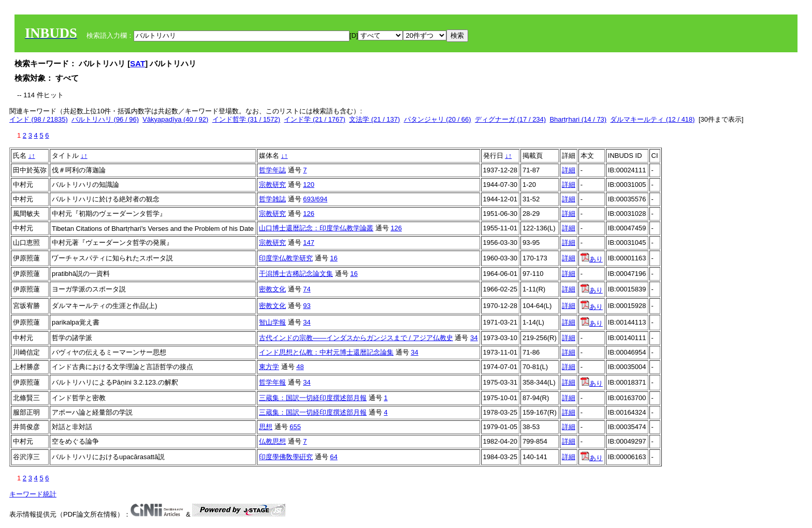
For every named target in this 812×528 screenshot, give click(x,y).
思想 (266, 427)
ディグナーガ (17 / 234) (510, 119)
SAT (137, 63)
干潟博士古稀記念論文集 (296, 274)
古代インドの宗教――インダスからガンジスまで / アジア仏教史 (356, 338)
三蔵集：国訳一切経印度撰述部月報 (313, 398)
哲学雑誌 (272, 199)
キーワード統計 (33, 494)
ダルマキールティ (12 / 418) (652, 119)
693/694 (315, 199)
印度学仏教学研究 (286, 258)
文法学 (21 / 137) (374, 119)
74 (307, 289)
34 (307, 322)
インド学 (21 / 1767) (315, 119)
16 (334, 258)
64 (334, 457)
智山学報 (272, 322)
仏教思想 (272, 441)
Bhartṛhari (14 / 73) (578, 119)
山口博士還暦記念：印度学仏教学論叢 (316, 228)
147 (309, 243)
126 (309, 214)
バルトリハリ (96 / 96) (105, 119)
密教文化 (272, 289)
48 (300, 367)
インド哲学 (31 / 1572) (247, 119)
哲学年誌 (272, 170)
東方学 (269, 367)
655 (295, 427)
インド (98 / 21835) (39, 119)
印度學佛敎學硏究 (286, 457)
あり (592, 259)
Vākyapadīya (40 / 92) (175, 119)
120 (309, 185)
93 (307, 306)
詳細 (569, 170)
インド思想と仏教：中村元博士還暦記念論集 (326, 352)
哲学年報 (272, 382)
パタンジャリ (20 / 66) (438, 119)
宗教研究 (272, 185)
